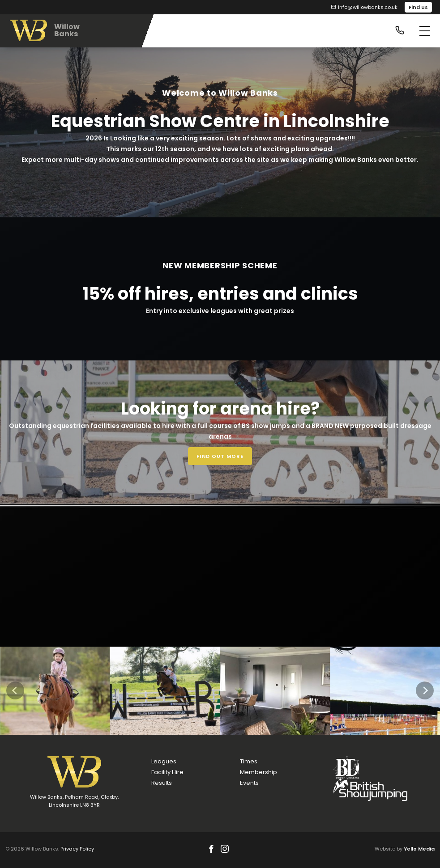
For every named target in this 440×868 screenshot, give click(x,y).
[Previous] (15, 690)
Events (249, 783)
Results (162, 783)
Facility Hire (167, 772)
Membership (258, 772)
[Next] (425, 690)
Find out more (220, 456)
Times (249, 761)
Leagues (164, 761)
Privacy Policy (77, 849)
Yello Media (419, 849)
